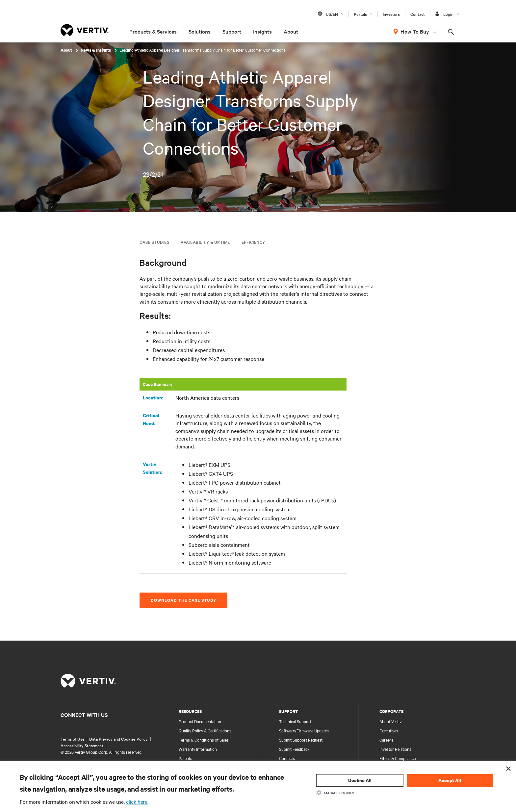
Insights (262, 31)
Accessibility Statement (82, 745)
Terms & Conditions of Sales (204, 740)
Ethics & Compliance (398, 758)
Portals (360, 14)
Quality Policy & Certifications (205, 730)
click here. (137, 801)
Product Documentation (200, 721)
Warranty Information (198, 749)
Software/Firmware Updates (304, 730)
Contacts (287, 758)
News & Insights (96, 50)
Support (232, 31)
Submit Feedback (294, 749)
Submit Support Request (301, 740)
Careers (386, 740)
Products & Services (153, 31)
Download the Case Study (183, 600)
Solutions (200, 31)
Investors (391, 14)
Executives (389, 730)
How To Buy (415, 31)
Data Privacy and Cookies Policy (118, 739)
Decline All (360, 780)
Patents (185, 758)
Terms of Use (72, 739)
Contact (418, 14)
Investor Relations (395, 749)
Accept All (450, 780)
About (291, 31)
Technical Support (295, 721)
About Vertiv (390, 721)
